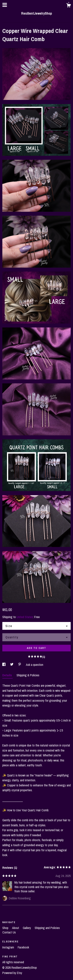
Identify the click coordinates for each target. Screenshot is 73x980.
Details (7, 675)
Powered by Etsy (12, 973)
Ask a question (35, 665)
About (16, 928)
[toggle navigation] (5, 5)
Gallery (27, 928)
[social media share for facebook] (4, 665)
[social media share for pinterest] (20, 665)
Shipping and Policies (47, 928)
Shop (6, 928)
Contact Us (9, 932)
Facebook (23, 947)
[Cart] (69, 6)
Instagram (9, 947)
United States (25, 617)
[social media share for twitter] (12, 665)
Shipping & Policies (28, 675)
